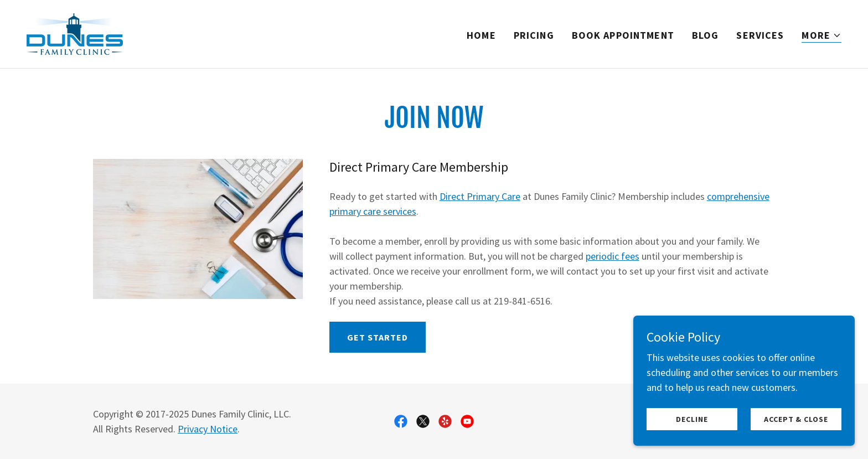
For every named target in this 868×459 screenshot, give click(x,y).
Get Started (378, 337)
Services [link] (760, 35)
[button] (821, 36)
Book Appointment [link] (623, 35)
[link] (75, 33)
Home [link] (481, 35)
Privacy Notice (208, 429)
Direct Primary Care (480, 196)
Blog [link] (706, 35)
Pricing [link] (534, 35)
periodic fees (613, 256)
